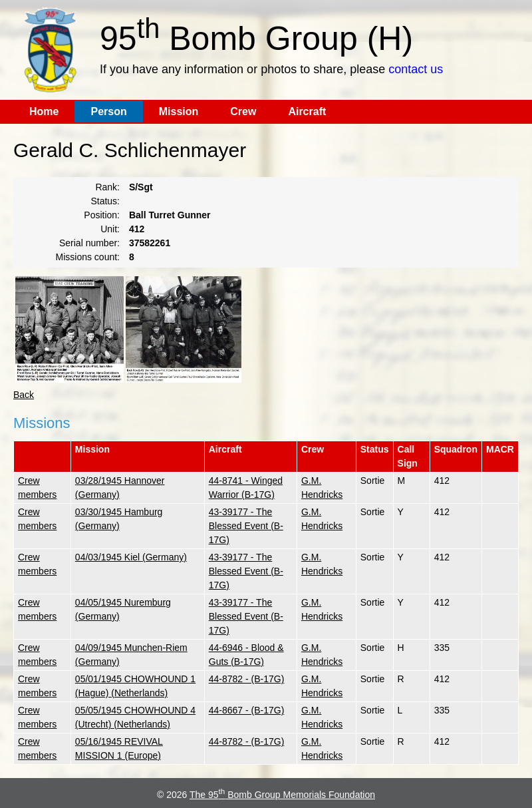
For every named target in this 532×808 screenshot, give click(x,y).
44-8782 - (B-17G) (247, 679)
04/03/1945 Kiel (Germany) (131, 557)
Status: (105, 201)
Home (44, 111)
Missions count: (88, 257)
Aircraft (307, 111)
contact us (416, 69)
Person (108, 111)
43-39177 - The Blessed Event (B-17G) (246, 526)
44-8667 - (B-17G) (247, 710)
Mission (179, 111)
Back (24, 395)
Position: (102, 215)
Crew (243, 111)
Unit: (110, 229)
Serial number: (89, 243)
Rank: (107, 187)
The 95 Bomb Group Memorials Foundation (282, 795)
